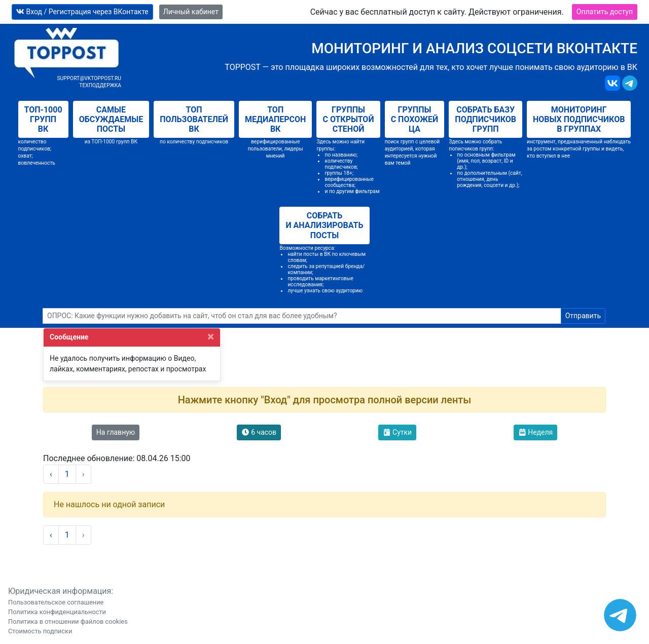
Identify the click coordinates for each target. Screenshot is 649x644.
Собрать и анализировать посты (324, 225)
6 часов (259, 432)
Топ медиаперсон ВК (275, 119)
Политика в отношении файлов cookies (68, 621)
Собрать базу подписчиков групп (485, 119)
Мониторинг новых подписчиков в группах (579, 119)
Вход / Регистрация (82, 12)
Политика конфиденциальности (57, 612)
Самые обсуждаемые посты (111, 119)
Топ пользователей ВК (194, 119)
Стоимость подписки (40, 631)
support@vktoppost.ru (89, 78)
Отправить (583, 316)
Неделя (536, 432)
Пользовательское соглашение (56, 602)
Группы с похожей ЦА (415, 119)
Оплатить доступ (605, 12)
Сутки (398, 432)
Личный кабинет (191, 12)
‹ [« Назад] (51, 474)
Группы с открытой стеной (348, 119)
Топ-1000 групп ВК (43, 119)
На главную (116, 432)
